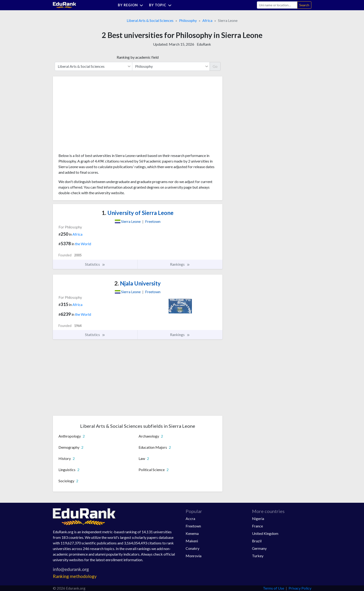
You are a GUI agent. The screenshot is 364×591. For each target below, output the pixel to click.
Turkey (258, 556)
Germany (259, 548)
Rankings (180, 264)
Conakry (192, 548)
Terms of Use (274, 588)
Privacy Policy (300, 588)
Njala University (138, 283)
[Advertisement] (93, 116)
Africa (207, 20)
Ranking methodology (75, 576)
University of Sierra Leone (138, 213)
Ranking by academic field (138, 57)
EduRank (204, 44)
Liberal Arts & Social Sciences (150, 20)
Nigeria (258, 518)
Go (215, 66)
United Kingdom (265, 533)
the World (83, 244)
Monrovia (194, 556)
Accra (190, 518)
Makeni (192, 541)
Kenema (192, 533)
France (257, 526)
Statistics (95, 264)
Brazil (257, 541)
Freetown (193, 526)
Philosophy (188, 20)
